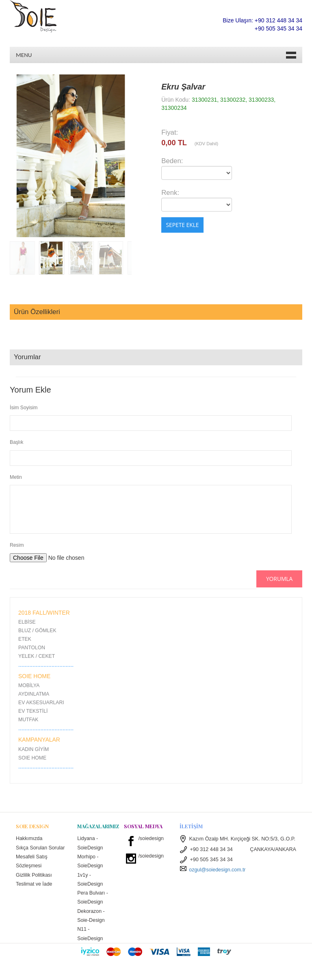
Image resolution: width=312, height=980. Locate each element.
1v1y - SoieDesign (90, 880)
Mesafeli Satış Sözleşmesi (32, 871)
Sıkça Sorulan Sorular (32, 852)
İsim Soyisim (24, 408)
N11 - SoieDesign (90, 935)
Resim (17, 545)
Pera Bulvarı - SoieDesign (93, 898)
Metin (16, 477)
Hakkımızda (29, 838)
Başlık (16, 442)
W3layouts (224, 970)
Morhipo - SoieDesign (90, 862)
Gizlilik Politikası (34, 885)
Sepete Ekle (182, 225)
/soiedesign (151, 838)
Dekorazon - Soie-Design (91, 917)
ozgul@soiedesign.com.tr (213, 870)
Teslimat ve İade (34, 894)
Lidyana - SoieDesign (90, 843)
